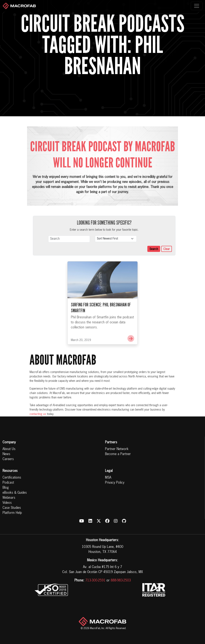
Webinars (9, 498)
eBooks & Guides (15, 493)
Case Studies (12, 508)
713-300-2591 (95, 581)
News (6, 454)
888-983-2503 (121, 581)
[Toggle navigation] (197, 6)
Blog (6, 488)
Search (154, 249)
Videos (7, 503)
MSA (108, 478)
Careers (8, 459)
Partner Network (117, 449)
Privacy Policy (115, 483)
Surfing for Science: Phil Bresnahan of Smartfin (101, 314)
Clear (167, 249)
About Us (9, 449)
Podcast (8, 483)
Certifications (12, 478)
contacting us (38, 414)
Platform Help (12, 513)
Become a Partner (118, 454)
